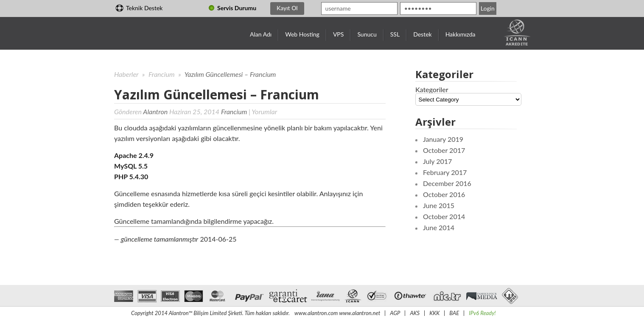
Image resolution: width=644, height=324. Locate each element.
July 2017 (437, 161)
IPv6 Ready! (482, 313)
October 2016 (444, 194)
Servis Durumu (237, 8)
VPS (338, 34)
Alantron (155, 111)
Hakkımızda (461, 34)
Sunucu (367, 34)
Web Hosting (302, 34)
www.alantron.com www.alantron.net (337, 313)
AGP (395, 313)
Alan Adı (261, 34)
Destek (423, 34)
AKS (415, 313)
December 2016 (447, 183)
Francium (162, 74)
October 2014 (444, 216)
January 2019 (443, 139)
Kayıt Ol (287, 8)
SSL (395, 34)
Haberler (126, 74)
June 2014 (439, 227)
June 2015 (439, 205)
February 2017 (445, 172)
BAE (454, 313)
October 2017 (444, 150)
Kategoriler (432, 89)
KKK (434, 313)
